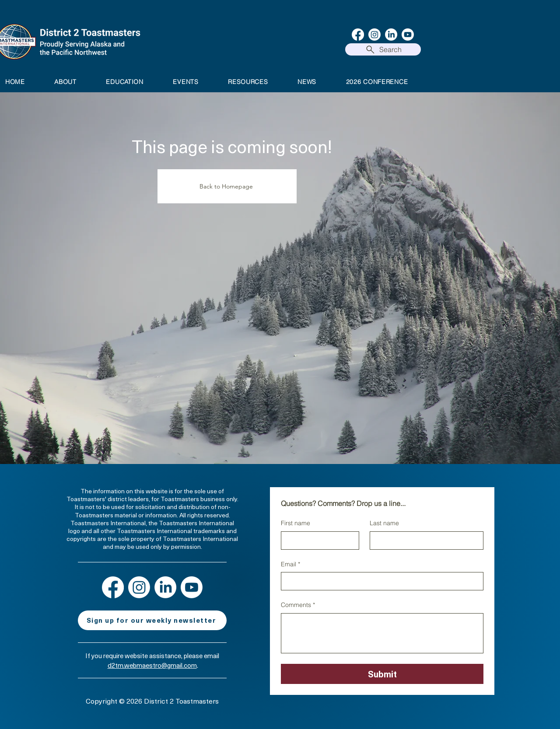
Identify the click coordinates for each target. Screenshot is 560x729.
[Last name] (424, 541)
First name (296, 523)
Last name (384, 523)
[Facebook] (358, 35)
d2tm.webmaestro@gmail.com (152, 665)
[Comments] (382, 633)
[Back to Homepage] (227, 186)
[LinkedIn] (391, 35)
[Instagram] (374, 35)
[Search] (383, 49)
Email (290, 565)
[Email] (380, 581)
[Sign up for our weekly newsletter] (152, 620)
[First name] (317, 541)
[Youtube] (408, 35)
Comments (298, 605)
